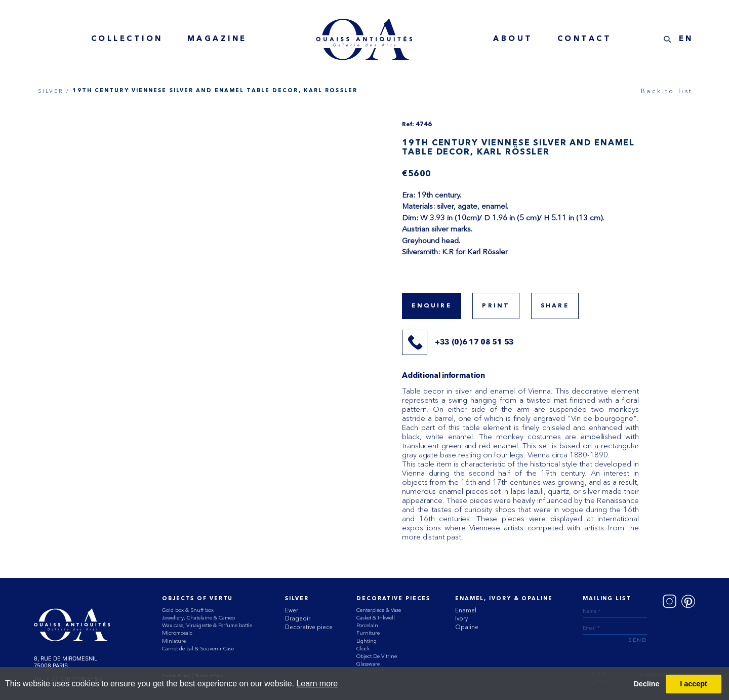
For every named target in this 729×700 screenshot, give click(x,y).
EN (686, 39)
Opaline (467, 627)
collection (127, 39)
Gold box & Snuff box (188, 610)
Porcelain (367, 625)
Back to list (667, 91)
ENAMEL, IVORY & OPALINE (504, 599)
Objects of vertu (197, 599)
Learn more (317, 684)
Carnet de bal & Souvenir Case (198, 649)
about (513, 39)
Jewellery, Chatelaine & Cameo (198, 618)
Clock (363, 649)
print (496, 306)
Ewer (292, 610)
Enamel (466, 610)
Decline (646, 684)
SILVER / (54, 91)
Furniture (368, 633)
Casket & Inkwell (376, 618)
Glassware (368, 664)
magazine (217, 39)
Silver (297, 599)
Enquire (431, 306)
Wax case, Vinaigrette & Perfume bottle (207, 625)
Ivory (461, 618)
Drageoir (298, 618)
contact (585, 39)
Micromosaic (177, 633)
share (555, 306)
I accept (694, 684)
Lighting (367, 641)
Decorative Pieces (393, 599)
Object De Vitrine (377, 656)
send (638, 640)
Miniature (174, 641)
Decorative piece (309, 627)
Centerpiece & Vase (379, 610)
